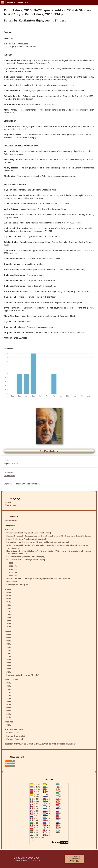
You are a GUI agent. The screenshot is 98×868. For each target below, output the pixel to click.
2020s (9, 627)
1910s (9, 593)
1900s (9, 635)
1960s (9, 608)
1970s (9, 611)
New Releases (11, 520)
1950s (9, 605)
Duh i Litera (10, 476)
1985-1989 (13, 575)
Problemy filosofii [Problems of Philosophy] (26, 557)
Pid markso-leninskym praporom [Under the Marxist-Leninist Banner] (38, 542)
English (8, 502)
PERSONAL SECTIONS (14, 730)
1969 (11, 563)
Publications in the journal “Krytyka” (23, 675)
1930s (9, 599)
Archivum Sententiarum (17, 3)
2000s (9, 620)
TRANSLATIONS (12, 680)
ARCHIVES (9, 722)
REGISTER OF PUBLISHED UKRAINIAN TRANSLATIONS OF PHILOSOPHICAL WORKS (40, 744)
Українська (10, 505)
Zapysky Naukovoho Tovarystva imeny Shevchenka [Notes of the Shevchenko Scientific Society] (49, 536)
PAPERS (8, 631)
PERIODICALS (11, 530)
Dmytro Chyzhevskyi (16, 736)
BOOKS (8, 589)
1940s (9, 602)
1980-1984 (13, 572)
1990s (9, 617)
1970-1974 (13, 566)
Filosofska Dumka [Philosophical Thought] (26, 560)
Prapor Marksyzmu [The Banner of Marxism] (26, 539)
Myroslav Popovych (15, 739)
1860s (9, 683)
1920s (9, 596)
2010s (9, 624)
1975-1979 (13, 569)
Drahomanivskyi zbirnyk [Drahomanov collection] (29, 533)
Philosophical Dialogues (17, 585)
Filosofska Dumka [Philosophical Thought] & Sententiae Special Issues (38, 578)
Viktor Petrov (12, 733)
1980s (9, 614)
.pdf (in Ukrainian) (50, 451)
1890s (9, 686)
